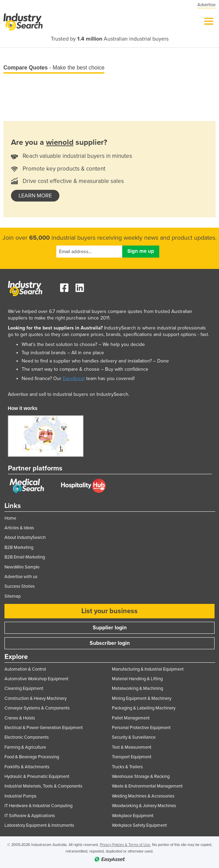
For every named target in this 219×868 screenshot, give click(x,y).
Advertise (206, 5)
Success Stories (20, 586)
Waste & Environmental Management (147, 786)
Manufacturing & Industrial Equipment (148, 669)
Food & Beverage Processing (32, 757)
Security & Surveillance (134, 737)
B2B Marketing (19, 547)
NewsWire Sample (22, 567)
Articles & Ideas (19, 528)
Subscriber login (110, 643)
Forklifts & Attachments (27, 767)
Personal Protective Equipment (141, 728)
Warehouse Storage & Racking (141, 777)
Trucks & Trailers (127, 767)
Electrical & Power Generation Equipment (44, 728)
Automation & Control (25, 669)
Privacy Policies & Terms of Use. (125, 845)
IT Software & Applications (30, 816)
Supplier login (110, 628)
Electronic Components (27, 737)
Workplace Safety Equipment (139, 825)
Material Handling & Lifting (137, 679)
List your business (109, 611)
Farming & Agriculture (25, 747)
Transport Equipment (132, 757)
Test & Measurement (132, 747)
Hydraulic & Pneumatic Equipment (37, 777)
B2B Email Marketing (25, 557)
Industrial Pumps (20, 796)
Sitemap (13, 596)
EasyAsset (74, 378)
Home (10, 518)
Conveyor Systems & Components (37, 708)
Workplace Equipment (133, 816)
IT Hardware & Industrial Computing (38, 806)
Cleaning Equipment (24, 688)
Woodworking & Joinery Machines (144, 806)
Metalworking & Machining (137, 688)
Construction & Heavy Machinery (36, 698)
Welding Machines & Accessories (143, 796)
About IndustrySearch (25, 538)
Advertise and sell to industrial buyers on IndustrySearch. (69, 394)
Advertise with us (21, 577)
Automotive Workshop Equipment (36, 679)
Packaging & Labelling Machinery (144, 708)
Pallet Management (131, 718)
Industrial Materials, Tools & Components (43, 786)
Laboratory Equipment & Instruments (39, 825)
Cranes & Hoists (20, 718)
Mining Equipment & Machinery (142, 698)
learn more (35, 196)
